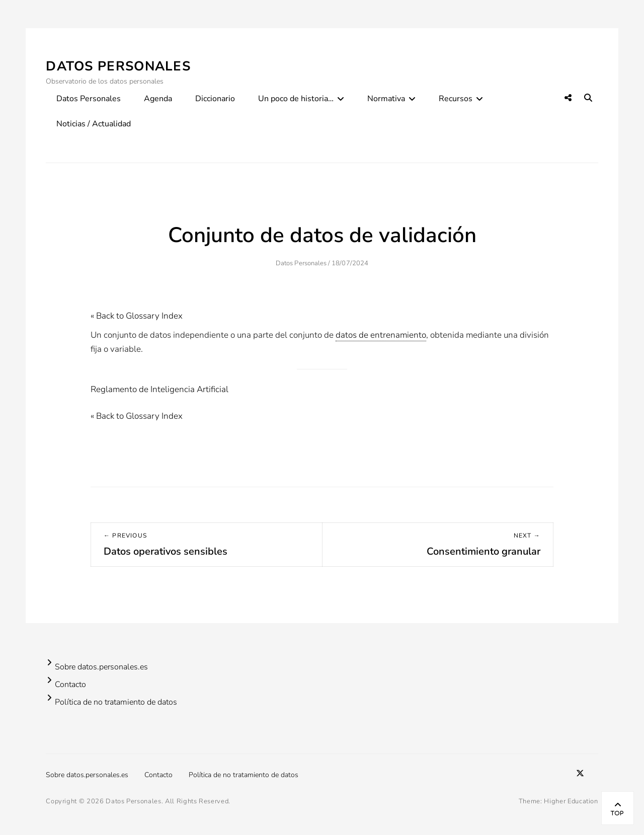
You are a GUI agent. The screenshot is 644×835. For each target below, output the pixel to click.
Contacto (70, 685)
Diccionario (215, 99)
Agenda (158, 99)
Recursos (456, 99)
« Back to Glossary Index (137, 316)
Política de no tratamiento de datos (116, 702)
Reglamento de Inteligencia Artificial (159, 389)
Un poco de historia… (296, 99)
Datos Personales (118, 66)
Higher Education (571, 801)
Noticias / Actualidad (94, 124)
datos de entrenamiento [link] (381, 335)
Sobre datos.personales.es (101, 667)
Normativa (386, 99)
